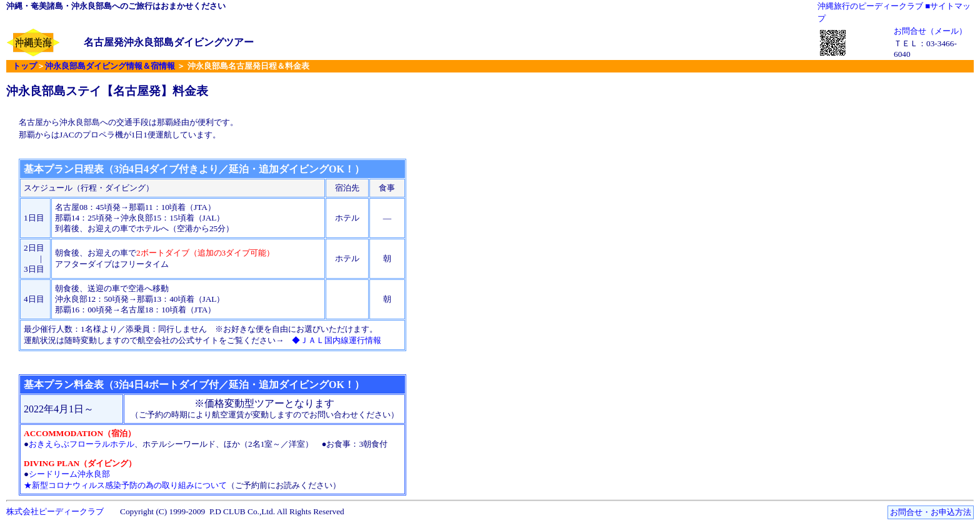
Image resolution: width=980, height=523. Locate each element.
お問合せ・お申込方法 (931, 512)
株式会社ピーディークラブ (55, 511)
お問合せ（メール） (930, 31)
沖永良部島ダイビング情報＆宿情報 (110, 66)
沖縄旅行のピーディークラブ (870, 6)
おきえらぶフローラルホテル (82, 444)
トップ (25, 66)
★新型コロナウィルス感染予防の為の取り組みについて (125, 485)
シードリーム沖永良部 (69, 474)
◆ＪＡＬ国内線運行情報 (337, 340)
